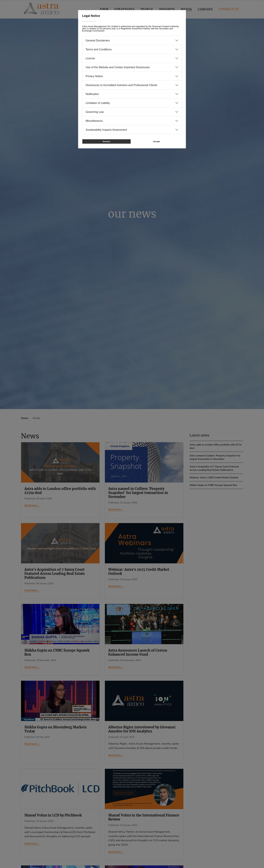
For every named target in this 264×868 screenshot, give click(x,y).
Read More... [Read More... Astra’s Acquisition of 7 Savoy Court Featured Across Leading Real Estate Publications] (32, 590)
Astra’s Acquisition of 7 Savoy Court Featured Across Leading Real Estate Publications (55, 574)
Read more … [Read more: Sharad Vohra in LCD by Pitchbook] (32, 844)
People (147, 9)
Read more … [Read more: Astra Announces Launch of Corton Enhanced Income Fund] (116, 667)
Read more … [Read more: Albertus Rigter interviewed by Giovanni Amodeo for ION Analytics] (116, 755)
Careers (205, 9)
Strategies (124, 9)
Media (186, 9)
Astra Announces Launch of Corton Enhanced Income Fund (138, 652)
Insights (167, 9)
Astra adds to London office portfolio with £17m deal (60, 491)
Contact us (229, 9)
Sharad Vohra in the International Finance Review (144, 817)
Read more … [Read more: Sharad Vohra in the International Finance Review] (116, 852)
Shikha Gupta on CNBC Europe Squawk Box (57, 652)
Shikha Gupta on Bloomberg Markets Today (55, 729)
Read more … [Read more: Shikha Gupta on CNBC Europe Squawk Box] (32, 667)
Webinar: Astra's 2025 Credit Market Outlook (139, 572)
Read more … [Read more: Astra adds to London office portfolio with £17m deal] (32, 505)
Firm (104, 9)
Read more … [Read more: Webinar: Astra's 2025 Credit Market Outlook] (116, 586)
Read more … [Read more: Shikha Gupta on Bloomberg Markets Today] (32, 744)
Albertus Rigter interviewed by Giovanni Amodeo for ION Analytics (142, 729)
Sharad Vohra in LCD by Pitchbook (53, 815)
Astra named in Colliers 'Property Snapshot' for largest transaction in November (138, 493)
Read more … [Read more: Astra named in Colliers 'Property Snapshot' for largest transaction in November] (116, 509)
